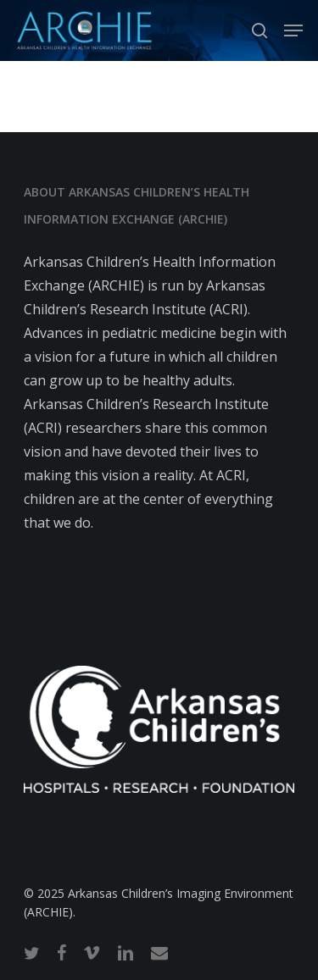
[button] (293, 30)
